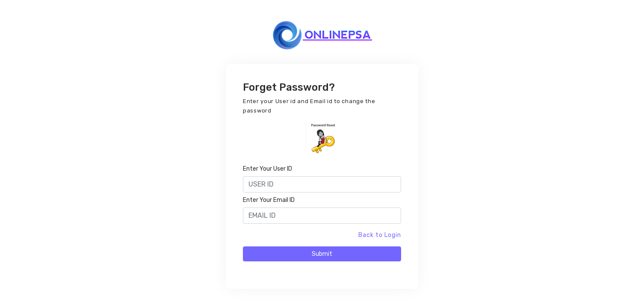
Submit (322, 254)
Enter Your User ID (267, 169)
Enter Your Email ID (269, 200)
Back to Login (380, 235)
